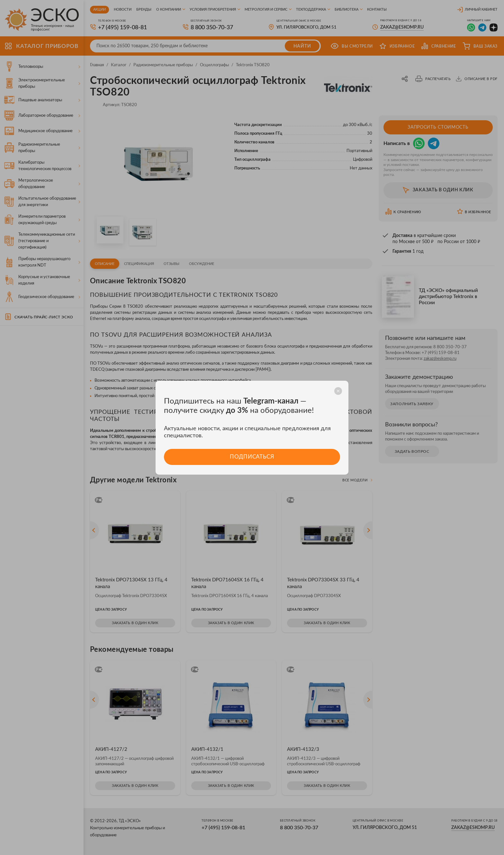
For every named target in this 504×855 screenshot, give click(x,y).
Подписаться (252, 457)
